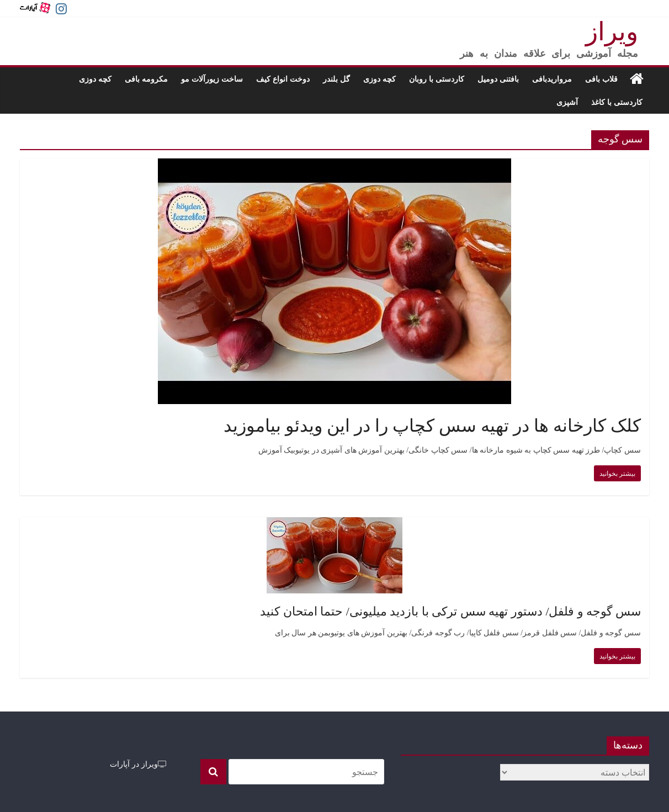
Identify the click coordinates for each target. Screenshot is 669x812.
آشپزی (567, 102)
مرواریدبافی (552, 79)
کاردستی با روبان (437, 79)
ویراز (612, 32)
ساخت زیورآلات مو (212, 79)
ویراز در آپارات (138, 764)
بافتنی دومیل (498, 79)
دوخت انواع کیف (283, 79)
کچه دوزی (379, 79)
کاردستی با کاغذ (617, 102)
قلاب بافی (601, 79)
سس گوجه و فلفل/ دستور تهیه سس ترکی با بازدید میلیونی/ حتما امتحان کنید (450, 611)
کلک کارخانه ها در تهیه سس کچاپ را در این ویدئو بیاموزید (432, 426)
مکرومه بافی (146, 79)
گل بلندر (336, 79)
